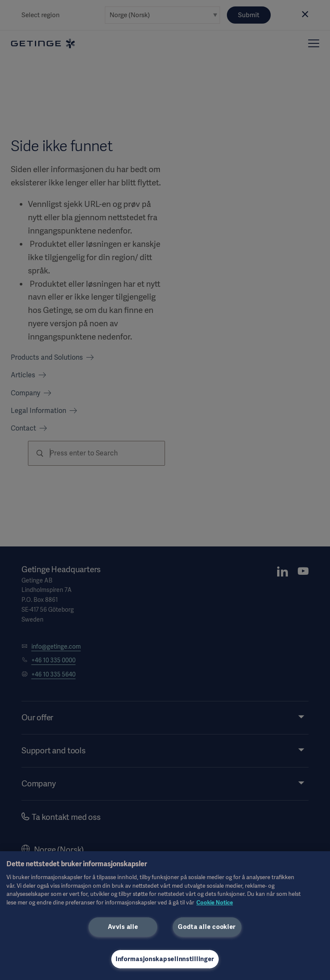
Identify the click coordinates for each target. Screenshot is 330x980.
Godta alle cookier (207, 927)
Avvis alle (123, 927)
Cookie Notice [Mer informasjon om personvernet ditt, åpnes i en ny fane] (215, 903)
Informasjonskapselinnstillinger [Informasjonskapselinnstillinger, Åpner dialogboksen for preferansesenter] (165, 959)
